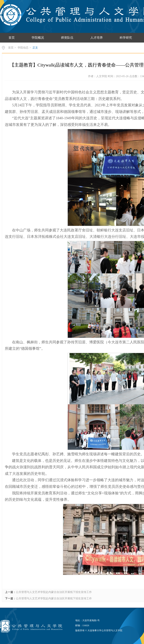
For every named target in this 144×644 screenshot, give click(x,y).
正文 (35, 48)
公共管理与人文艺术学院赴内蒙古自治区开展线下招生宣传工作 (54, 592)
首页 (12, 38)
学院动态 (23, 48)
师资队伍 (67, 38)
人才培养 (97, 38)
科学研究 (126, 38)
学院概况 (38, 38)
